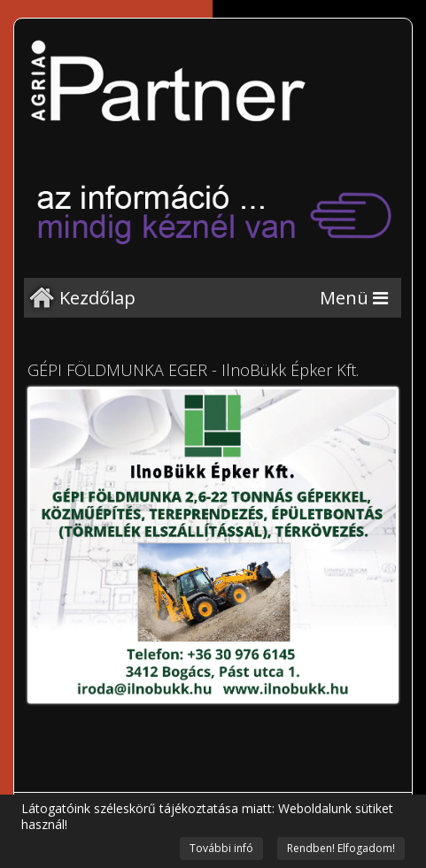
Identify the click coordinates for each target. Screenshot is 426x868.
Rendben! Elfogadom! (341, 848)
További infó (221, 848)
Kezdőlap (97, 298)
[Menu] (354, 298)
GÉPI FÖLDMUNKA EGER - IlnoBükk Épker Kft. (193, 370)
